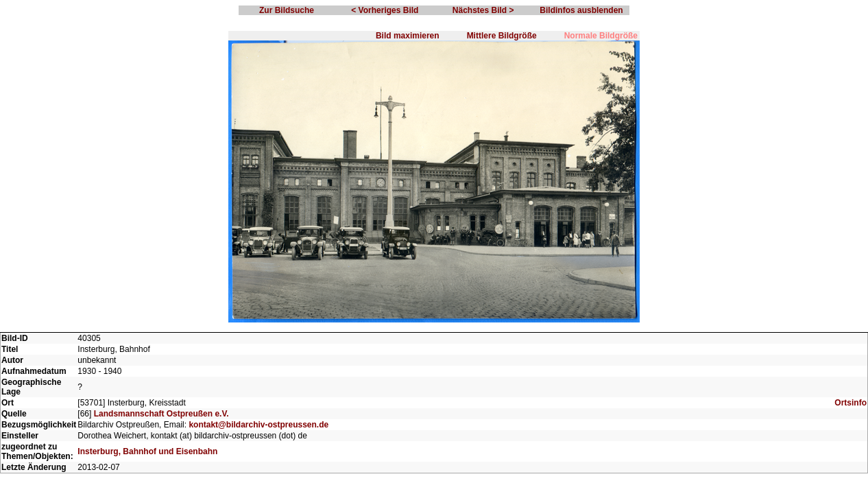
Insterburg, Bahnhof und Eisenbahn (147, 451)
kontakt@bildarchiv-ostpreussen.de (258, 425)
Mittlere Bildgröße (502, 36)
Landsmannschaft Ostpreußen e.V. (161, 414)
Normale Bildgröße (601, 36)
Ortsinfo (851, 403)
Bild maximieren (408, 36)
